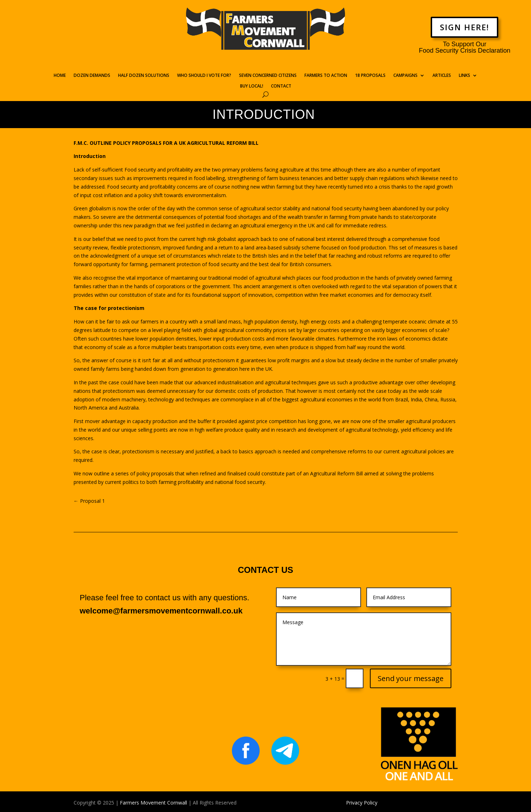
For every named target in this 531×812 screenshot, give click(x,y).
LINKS (464, 76)
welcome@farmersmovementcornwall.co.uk (161, 611)
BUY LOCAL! (252, 86)
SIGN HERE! (464, 27)
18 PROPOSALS (370, 76)
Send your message (411, 678)
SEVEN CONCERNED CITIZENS (268, 76)
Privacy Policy (362, 803)
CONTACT (281, 86)
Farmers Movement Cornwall (153, 803)
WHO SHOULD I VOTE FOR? (204, 76)
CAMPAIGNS (405, 76)
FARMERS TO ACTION (326, 76)
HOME (60, 76)
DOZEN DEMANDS (92, 76)
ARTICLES (442, 76)
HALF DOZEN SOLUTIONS (144, 76)
